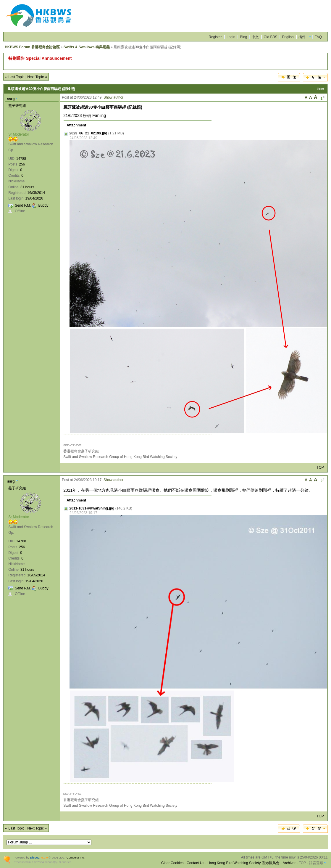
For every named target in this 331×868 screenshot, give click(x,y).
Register (215, 37)
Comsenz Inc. (76, 857)
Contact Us (195, 863)
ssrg (11, 99)
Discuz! (35, 857)
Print (320, 89)
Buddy (43, 205)
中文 (255, 37)
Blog (243, 37)
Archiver (289, 863)
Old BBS (270, 37)
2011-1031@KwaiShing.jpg (92, 508)
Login (231, 37)
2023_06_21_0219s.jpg (88, 133)
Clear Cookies (172, 863)
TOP (320, 467)
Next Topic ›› (37, 77)
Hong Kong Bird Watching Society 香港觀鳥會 (243, 863)
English (288, 37)
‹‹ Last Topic (15, 77)
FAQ (318, 37)
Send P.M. (23, 205)
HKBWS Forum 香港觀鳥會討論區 (32, 47)
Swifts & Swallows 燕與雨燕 (87, 47)
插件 (302, 37)
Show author (113, 97)
